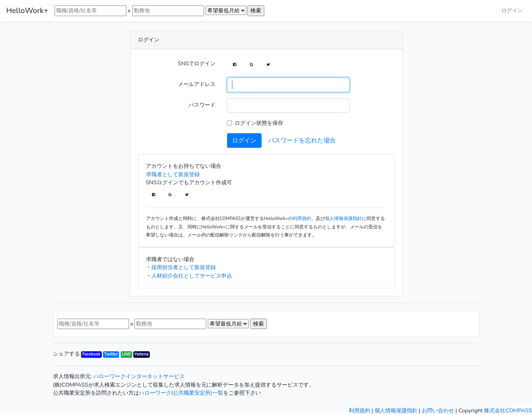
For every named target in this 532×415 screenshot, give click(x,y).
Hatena (141, 354)
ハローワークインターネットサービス (139, 376)
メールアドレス (197, 84)
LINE (126, 354)
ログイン (512, 10)
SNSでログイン (197, 63)
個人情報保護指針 (343, 218)
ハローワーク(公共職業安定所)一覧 (181, 393)
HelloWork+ (27, 11)
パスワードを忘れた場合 (302, 141)
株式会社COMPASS (508, 410)
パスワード (202, 105)
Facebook (91, 354)
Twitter (111, 354)
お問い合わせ (438, 410)
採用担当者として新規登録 (184, 267)
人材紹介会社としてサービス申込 (192, 276)
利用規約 (302, 218)
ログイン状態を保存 (259, 123)
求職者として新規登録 (173, 174)
